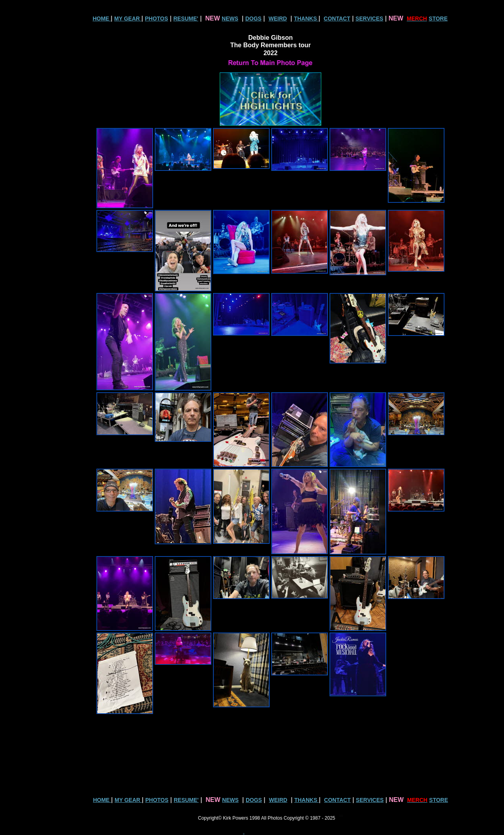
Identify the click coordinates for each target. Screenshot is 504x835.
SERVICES (370, 19)
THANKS (306, 19)
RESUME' (186, 19)
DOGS (253, 19)
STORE (438, 19)
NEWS (230, 19)
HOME (102, 19)
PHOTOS (157, 19)
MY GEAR (128, 19)
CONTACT (337, 19)
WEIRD (278, 19)
